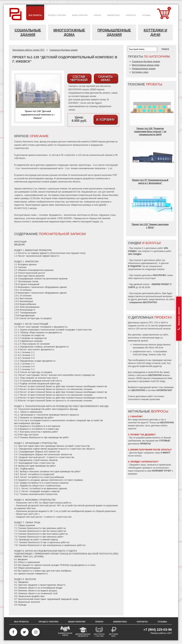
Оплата (99, 622)
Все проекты (21, 622)
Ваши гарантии (77, 622)
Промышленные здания (114, 32)
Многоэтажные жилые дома (146, 65)
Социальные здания (28, 32)
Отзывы (162, 622)
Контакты (142, 622)
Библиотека (120, 622)
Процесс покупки (48, 622)
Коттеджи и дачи (155, 32)
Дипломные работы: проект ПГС (28, 50)
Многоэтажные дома (69, 32)
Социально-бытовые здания (64, 50)
